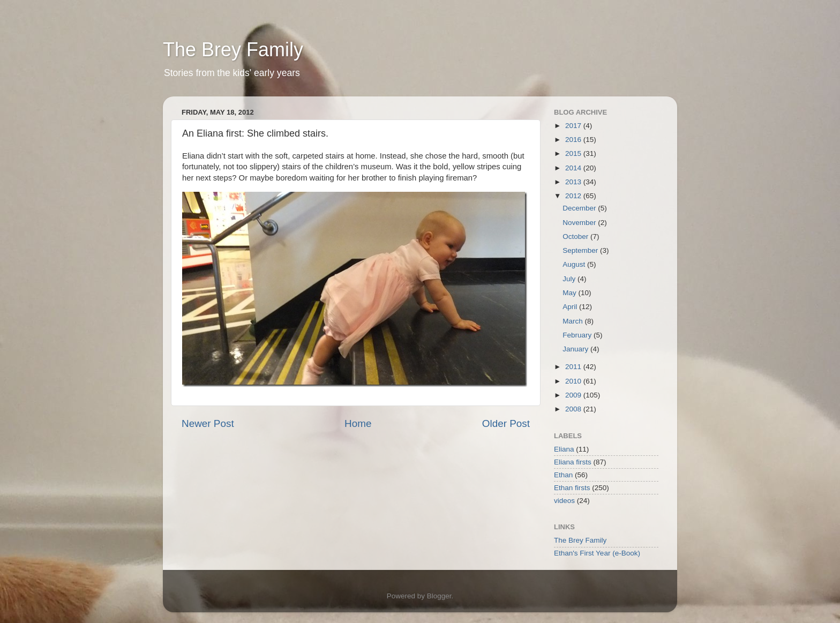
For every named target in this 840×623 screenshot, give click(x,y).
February (578, 335)
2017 (574, 126)
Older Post (506, 423)
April (571, 307)
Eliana (564, 449)
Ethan (563, 475)
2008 (574, 409)
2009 (574, 395)
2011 (574, 367)
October (576, 237)
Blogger (439, 596)
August (575, 264)
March (573, 321)
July (570, 279)
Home (358, 423)
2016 (574, 140)
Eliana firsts (573, 462)
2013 (574, 182)
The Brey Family (233, 50)
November (580, 223)
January (576, 349)
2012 (574, 196)
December (580, 208)
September (581, 250)
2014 (574, 168)
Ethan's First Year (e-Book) (597, 553)
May (570, 293)
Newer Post (208, 423)
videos (564, 501)
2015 (574, 153)
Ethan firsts (572, 488)
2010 (574, 381)
